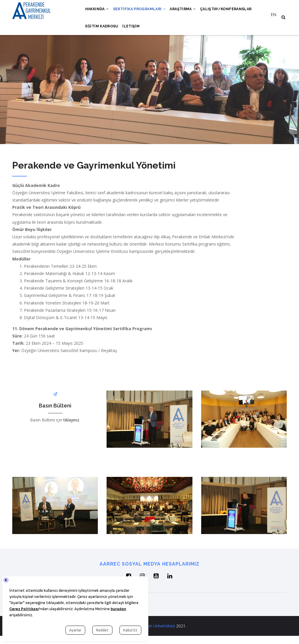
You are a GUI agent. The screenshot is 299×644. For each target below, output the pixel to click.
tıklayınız (71, 428)
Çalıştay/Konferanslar (232, 11)
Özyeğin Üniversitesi (156, 634)
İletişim (133, 32)
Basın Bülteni (55, 414)
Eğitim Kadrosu (103, 32)
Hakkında (98, 11)
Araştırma (187, 11)
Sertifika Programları (142, 11)
